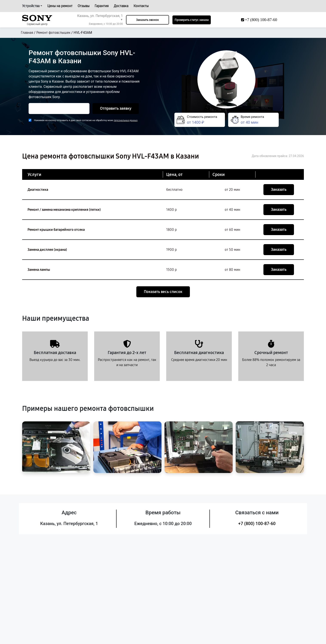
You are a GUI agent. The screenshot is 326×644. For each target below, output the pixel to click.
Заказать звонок (148, 20)
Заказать (279, 190)
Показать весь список (163, 292)
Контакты (141, 6)
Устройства (31, 6)
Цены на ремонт (60, 6)
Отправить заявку (116, 108)
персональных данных (126, 120)
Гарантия (102, 6)
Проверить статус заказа (192, 20)
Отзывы (84, 6)
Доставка (121, 6)
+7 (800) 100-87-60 (257, 524)
